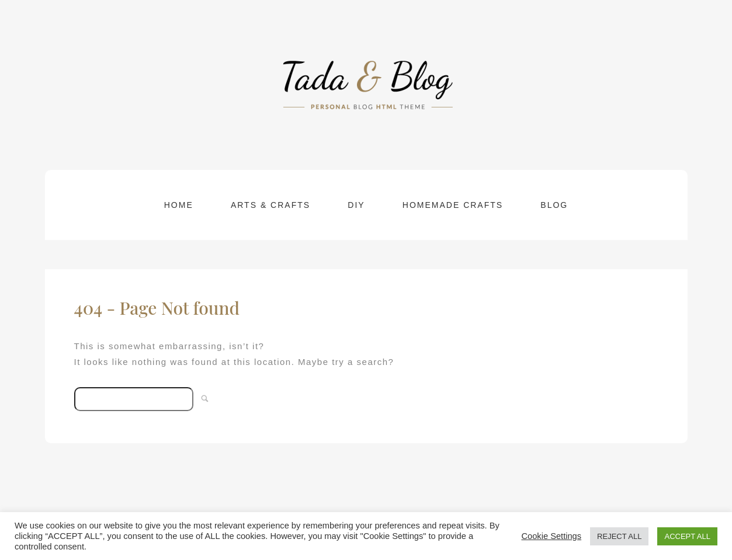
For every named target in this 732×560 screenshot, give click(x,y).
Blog (554, 205)
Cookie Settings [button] (551, 536)
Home (179, 205)
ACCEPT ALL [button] (687, 536)
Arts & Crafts (270, 205)
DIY (356, 205)
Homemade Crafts (453, 205)
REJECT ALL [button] (619, 536)
